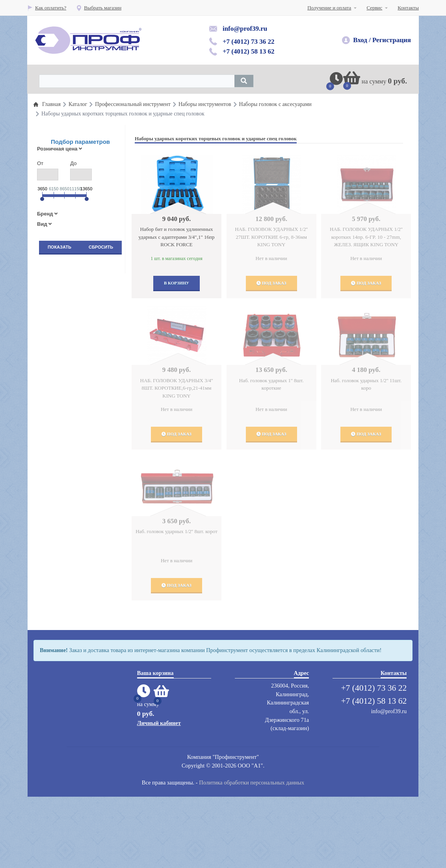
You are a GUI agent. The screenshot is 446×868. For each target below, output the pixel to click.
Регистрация (392, 40)
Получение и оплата (329, 8)
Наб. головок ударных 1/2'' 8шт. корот (177, 531)
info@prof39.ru (245, 29)
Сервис (374, 8)
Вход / (362, 40)
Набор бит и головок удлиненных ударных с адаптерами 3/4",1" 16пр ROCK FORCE (177, 237)
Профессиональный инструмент (84, 270)
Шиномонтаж (63, 456)
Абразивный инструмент (75, 563)
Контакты (408, 8)
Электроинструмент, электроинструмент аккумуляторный (71, 672)
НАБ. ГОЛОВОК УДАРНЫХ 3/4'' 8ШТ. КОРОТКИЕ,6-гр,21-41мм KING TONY (177, 388)
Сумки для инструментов (76, 651)
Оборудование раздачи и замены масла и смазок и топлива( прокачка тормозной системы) (84, 379)
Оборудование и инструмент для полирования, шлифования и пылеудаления (84, 437)
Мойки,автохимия (68, 595)
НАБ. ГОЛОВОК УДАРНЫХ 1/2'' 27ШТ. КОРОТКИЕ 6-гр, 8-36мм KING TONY (271, 237)
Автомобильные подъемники (80, 469)
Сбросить (101, 247)
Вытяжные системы (70, 532)
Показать (59, 247)
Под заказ (271, 283)
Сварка (56, 639)
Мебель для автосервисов (76, 607)
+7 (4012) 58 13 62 (249, 51)
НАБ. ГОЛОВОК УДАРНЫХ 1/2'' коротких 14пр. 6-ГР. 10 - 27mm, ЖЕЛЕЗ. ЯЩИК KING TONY (366, 237)
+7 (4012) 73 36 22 (249, 42)
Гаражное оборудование (75, 417)
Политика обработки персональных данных (252, 853)
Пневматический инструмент (80, 321)
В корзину (177, 283)
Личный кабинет (159, 794)
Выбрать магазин (99, 8)
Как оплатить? (47, 8)
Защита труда (63, 500)
